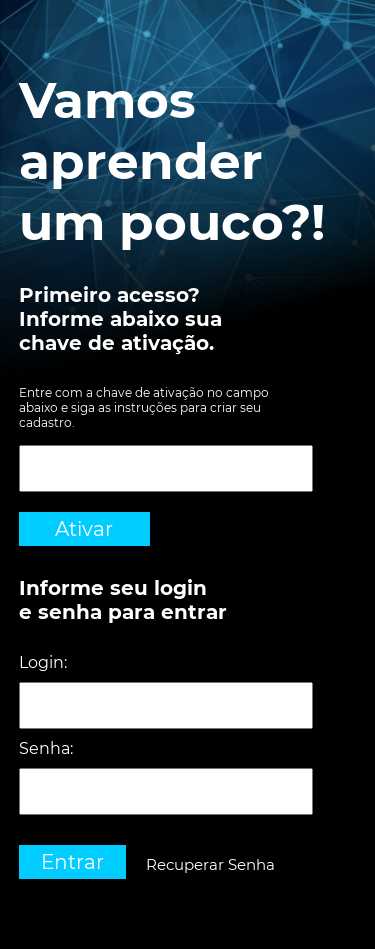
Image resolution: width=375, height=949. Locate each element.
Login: (43, 662)
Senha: (46, 748)
